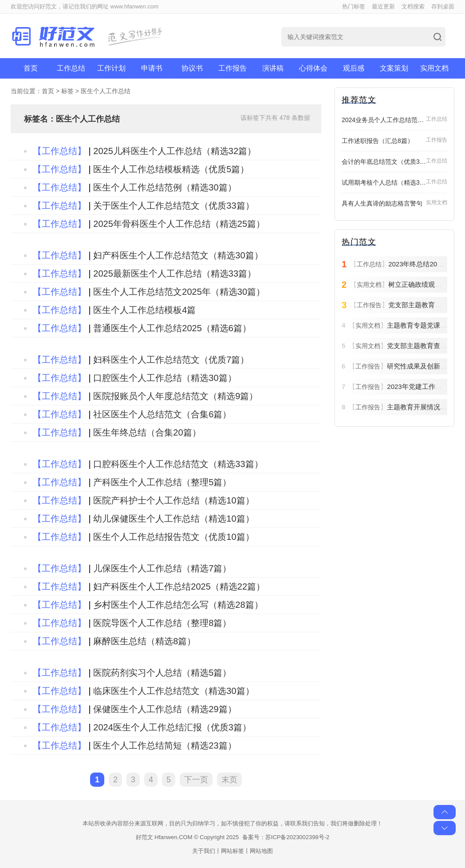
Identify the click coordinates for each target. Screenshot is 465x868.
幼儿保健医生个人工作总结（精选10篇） (173, 519)
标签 (67, 91)
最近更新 (383, 6)
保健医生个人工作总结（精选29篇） (165, 709)
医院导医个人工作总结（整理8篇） (162, 623)
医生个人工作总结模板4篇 (144, 310)
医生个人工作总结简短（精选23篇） (165, 745)
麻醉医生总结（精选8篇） (144, 641)
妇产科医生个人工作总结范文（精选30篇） (178, 255)
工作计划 (111, 68)
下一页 (196, 780)
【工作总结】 (59, 151)
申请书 (152, 68)
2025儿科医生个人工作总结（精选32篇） (175, 151)
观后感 (354, 68)
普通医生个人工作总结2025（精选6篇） (172, 328)
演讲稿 (273, 68)
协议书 (192, 68)
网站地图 (261, 851)
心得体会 (313, 68)
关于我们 (204, 851)
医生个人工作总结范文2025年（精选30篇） (179, 292)
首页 (31, 68)
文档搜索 (413, 6)
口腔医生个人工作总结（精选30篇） (165, 378)
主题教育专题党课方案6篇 (425, 325)
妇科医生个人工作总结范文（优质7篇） (171, 360)
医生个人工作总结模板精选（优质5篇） (171, 169)
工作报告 (232, 68)
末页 (229, 780)
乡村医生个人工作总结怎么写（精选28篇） (178, 605)
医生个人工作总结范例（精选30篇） (165, 187)
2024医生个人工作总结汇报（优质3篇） (172, 727)
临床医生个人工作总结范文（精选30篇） (173, 691)
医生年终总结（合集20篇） (147, 432)
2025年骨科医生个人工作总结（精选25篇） (179, 224)
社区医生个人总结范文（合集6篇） (162, 414)
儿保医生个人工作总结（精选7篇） (162, 568)
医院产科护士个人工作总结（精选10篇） (173, 500)
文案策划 (394, 68)
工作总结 (71, 68)
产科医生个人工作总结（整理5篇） (162, 482)
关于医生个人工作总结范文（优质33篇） (173, 206)
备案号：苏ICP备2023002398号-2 (286, 837)
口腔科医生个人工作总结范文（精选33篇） (178, 464)
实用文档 (434, 68)
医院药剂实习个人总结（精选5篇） (162, 673)
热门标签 (354, 6)
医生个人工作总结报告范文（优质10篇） (173, 537)
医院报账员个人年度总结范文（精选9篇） (175, 396)
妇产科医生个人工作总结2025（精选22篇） (179, 587)
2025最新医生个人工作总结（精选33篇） (175, 273)
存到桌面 (443, 6)
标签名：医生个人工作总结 (72, 119)
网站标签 (232, 851)
